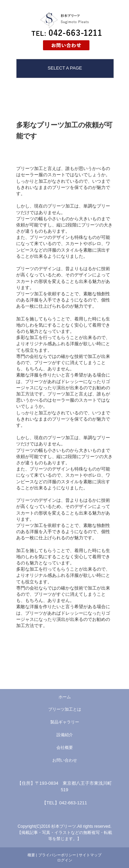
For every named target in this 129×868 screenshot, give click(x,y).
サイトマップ (90, 855)
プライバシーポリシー (57, 855)
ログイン (65, 860)
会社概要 (65, 748)
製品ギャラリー (65, 722)
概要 (31, 855)
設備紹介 (65, 735)
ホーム (65, 697)
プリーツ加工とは (65, 709)
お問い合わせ (65, 760)
